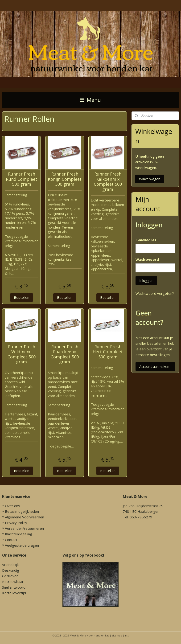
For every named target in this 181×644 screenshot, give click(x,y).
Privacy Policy (16, 523)
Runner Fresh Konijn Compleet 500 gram (65, 179)
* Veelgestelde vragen (21, 545)
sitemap (117, 635)
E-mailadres (146, 240)
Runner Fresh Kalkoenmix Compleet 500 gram (108, 181)
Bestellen (22, 297)
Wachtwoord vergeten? (155, 293)
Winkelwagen (150, 179)
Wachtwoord (147, 259)
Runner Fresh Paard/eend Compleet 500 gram (65, 354)
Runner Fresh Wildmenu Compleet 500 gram (22, 354)
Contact (11, 540)
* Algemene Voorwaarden (23, 517)
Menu (90, 100)
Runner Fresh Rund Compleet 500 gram (22, 179)
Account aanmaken (154, 366)
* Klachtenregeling (17, 534)
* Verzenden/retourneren (23, 528)
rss (127, 635)
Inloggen (146, 280)
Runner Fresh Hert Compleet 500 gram (108, 352)
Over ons (12, 506)
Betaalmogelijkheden (22, 511)
